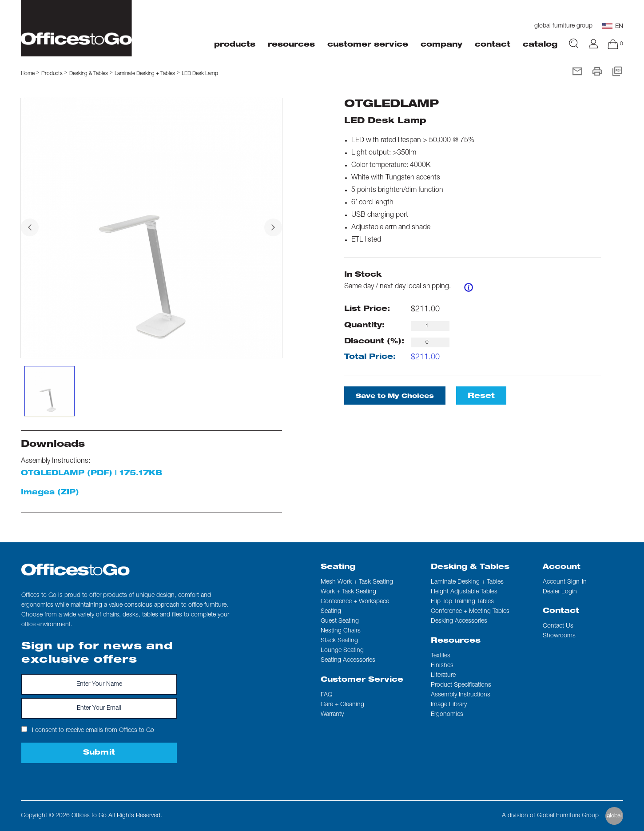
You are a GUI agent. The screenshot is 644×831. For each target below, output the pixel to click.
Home (28, 74)
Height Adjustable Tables (464, 592)
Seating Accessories (348, 660)
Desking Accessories (459, 621)
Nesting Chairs (341, 631)
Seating (338, 568)
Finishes (442, 666)
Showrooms (559, 636)
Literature (443, 676)
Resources (456, 641)
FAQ (326, 695)
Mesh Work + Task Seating (357, 582)
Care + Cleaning (342, 705)
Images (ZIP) (50, 493)
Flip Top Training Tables (462, 602)
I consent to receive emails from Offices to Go (88, 730)
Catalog (540, 45)
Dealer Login (560, 592)
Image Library (449, 705)
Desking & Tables (470, 568)
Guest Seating (340, 621)
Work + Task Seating (348, 592)
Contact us (558, 626)
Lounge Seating (342, 651)
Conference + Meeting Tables (470, 612)
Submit (99, 753)
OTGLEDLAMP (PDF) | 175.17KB (91, 474)
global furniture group (563, 26)
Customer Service (362, 680)
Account (562, 568)
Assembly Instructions (461, 695)
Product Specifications (461, 685)
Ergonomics (447, 715)
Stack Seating (339, 641)
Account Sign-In (565, 582)
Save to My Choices (395, 397)
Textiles (441, 656)
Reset (481, 397)
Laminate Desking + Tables (145, 74)
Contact (561, 612)
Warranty (332, 715)
